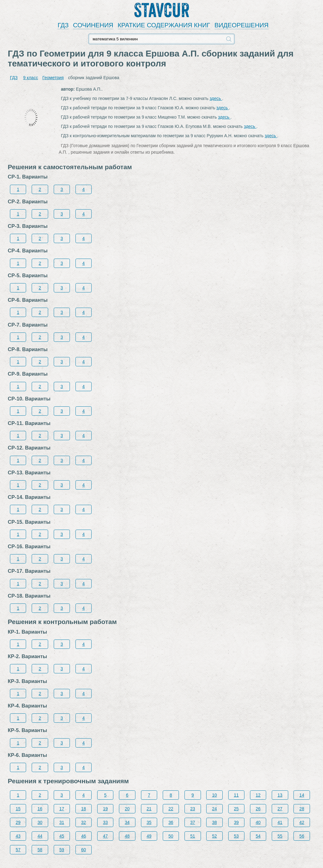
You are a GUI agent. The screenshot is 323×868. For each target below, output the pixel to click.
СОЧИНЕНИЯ (93, 25)
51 (193, 836)
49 (149, 836)
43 (18, 836)
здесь (216, 98)
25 (236, 809)
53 (236, 836)
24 (215, 809)
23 (193, 809)
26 (258, 809)
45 (62, 836)
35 (149, 822)
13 (280, 795)
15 (18, 809)
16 (40, 809)
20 (127, 809)
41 (280, 822)
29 (18, 822)
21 (149, 809)
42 (302, 822)
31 (62, 822)
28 (302, 809)
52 (215, 836)
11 (236, 795)
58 (40, 850)
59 (62, 850)
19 (105, 809)
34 (127, 822)
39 (236, 822)
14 (302, 795)
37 (193, 822)
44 (40, 836)
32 (84, 822)
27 (280, 809)
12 (258, 795)
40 (258, 822)
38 (215, 822)
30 (40, 822)
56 (302, 836)
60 (84, 850)
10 (215, 795)
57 (18, 850)
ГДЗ (63, 25)
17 (62, 809)
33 (105, 822)
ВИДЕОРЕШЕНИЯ (242, 25)
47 (105, 836)
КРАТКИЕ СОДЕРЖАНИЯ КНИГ (164, 25)
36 (171, 822)
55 (280, 836)
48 (127, 836)
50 (171, 836)
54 (258, 836)
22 (171, 809)
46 (84, 836)
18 (84, 809)
